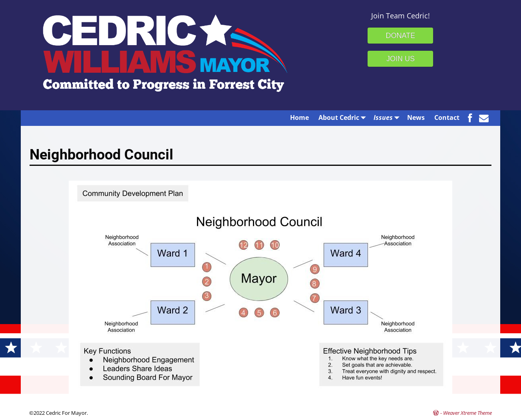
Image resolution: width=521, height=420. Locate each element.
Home (299, 117)
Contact (447, 117)
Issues (388, 117)
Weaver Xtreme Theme (467, 413)
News (416, 117)
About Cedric (344, 117)
